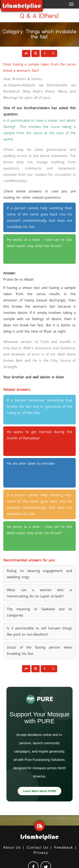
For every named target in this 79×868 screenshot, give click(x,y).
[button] (36, 53)
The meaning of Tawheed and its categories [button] (39, 612)
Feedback (64, 848)
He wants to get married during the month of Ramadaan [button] (39, 435)
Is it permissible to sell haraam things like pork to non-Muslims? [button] (39, 631)
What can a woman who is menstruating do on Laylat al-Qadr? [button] (39, 593)
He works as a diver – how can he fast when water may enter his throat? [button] (39, 243)
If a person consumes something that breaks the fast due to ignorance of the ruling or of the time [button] (39, 406)
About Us (12, 848)
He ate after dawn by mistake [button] (31, 463)
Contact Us (38, 848)
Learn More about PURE (39, 791)
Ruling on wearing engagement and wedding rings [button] (39, 574)
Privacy (41, 853)
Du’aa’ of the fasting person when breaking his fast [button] (39, 650)
